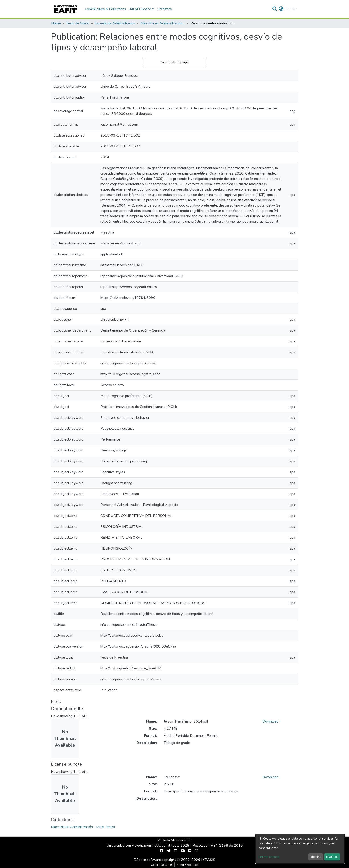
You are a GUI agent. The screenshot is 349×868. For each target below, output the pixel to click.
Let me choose (269, 857)
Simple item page (174, 62)
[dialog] (300, 849)
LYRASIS (208, 860)
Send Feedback (187, 865)
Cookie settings (162, 865)
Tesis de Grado (78, 23)
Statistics (165, 9)
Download (270, 721)
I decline (316, 857)
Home (56, 23)
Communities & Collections (106, 9)
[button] (281, 9)
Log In (290, 9)
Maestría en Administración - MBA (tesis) (163, 23)
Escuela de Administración (115, 23)
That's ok (332, 857)
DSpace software (147, 860)
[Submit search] (275, 9)
